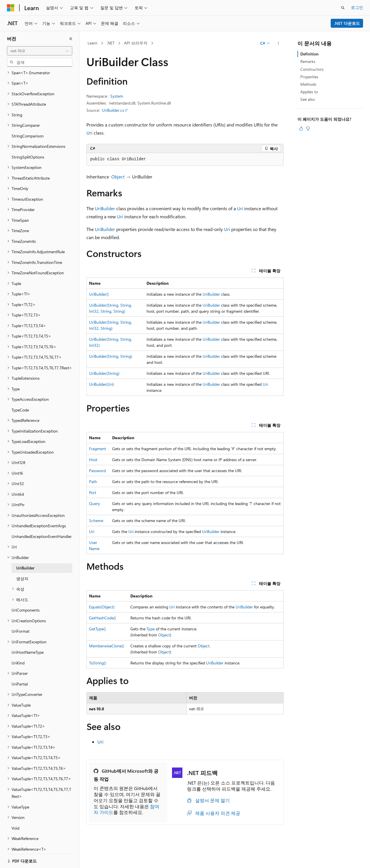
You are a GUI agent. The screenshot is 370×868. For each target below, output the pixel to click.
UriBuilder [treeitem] (25, 548)
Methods (308, 84)
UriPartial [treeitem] (20, 664)
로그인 (357, 7)
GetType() (97, 629)
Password (97, 471)
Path (93, 482)
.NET (111, 43)
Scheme (96, 520)
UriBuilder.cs (113, 110)
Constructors (312, 69)
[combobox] (40, 51)
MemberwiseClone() (107, 646)
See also (308, 99)
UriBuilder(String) (104, 373)
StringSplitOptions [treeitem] (28, 137)
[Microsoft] (11, 8)
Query (95, 503)
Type (151, 629)
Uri (89, 133)
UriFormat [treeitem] (21, 611)
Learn (92, 43)
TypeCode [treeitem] (20, 390)
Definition (309, 54)
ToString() (98, 663)
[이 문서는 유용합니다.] (301, 128)
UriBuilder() (99, 294)
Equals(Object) (102, 607)
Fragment (98, 449)
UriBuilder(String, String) (111, 356)
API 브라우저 (136, 43)
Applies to (309, 92)
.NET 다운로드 (347, 23)
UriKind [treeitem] (18, 643)
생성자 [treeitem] (22, 559)
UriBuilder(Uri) (101, 384)
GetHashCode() (102, 618)
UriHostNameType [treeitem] (28, 632)
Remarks (308, 61)
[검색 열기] (343, 8)
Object (118, 177)
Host (93, 460)
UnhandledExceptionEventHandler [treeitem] (42, 516)
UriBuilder (105, 208)
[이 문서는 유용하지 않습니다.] (308, 128)
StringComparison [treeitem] (28, 116)
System (117, 96)
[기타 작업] (279, 43)
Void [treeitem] (15, 808)
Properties (309, 77)
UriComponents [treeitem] (26, 590)
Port (93, 492)
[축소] (71, 39)
